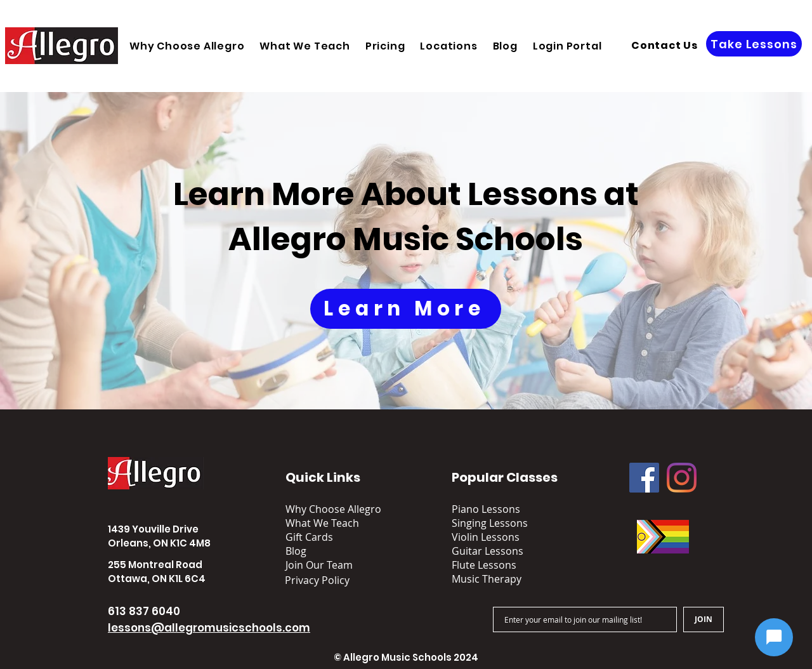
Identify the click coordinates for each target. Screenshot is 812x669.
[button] (449, 46)
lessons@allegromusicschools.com (209, 628)
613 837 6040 (144, 611)
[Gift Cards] (334, 537)
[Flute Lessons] (500, 565)
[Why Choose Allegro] (334, 509)
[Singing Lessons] (500, 523)
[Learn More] (406, 309)
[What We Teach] (334, 523)
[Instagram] (682, 478)
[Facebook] (644, 478)
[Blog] (334, 551)
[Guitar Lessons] (500, 551)
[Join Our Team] (328, 565)
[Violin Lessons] (500, 537)
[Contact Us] (665, 45)
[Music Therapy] (500, 579)
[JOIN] (704, 619)
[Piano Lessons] (500, 509)
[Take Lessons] (754, 44)
